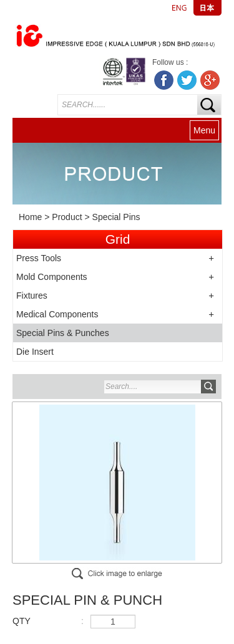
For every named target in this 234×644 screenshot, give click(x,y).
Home (30, 217)
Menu (204, 130)
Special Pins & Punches (63, 333)
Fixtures (32, 296)
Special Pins (116, 217)
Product (67, 217)
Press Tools (39, 258)
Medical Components (57, 314)
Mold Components (52, 277)
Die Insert (35, 352)
